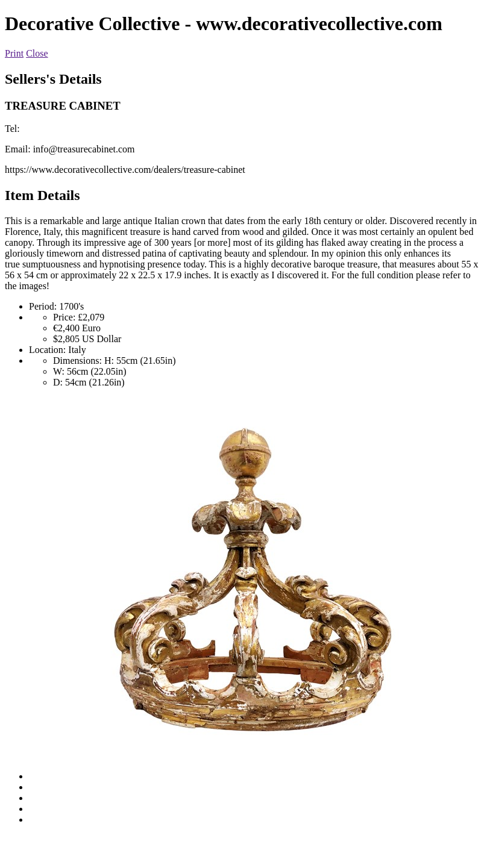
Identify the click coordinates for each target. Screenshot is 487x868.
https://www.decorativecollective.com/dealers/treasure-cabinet (125, 170)
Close (37, 53)
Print (14, 53)
